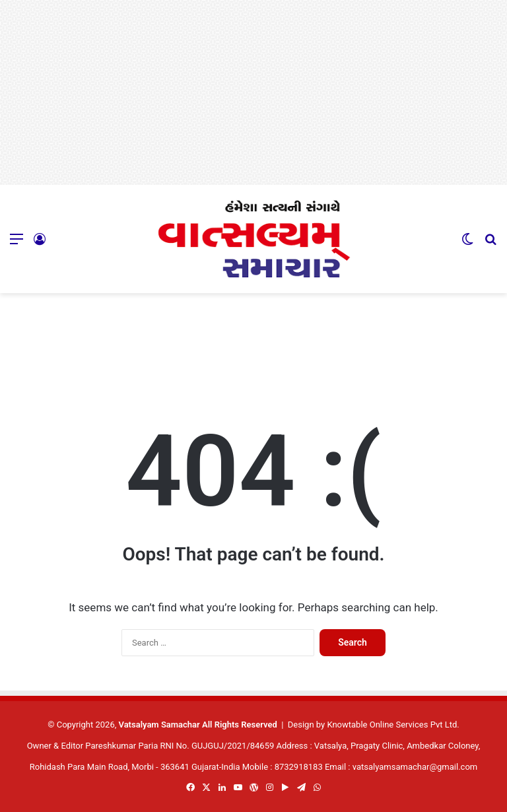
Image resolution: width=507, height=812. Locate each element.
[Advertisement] (253, 92)
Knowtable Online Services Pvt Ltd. (393, 725)
